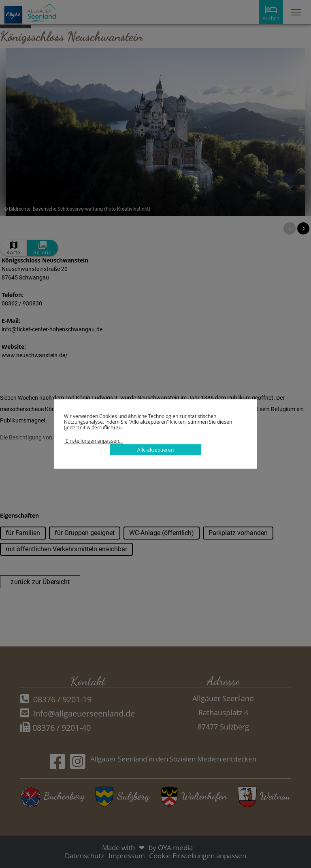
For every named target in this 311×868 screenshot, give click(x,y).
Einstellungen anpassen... (94, 441)
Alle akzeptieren (155, 450)
